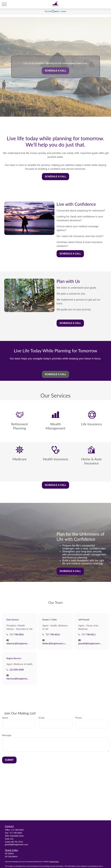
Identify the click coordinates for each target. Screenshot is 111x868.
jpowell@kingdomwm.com (91, 644)
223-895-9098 (17, 670)
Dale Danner (13, 619)
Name (5, 718)
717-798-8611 (89, 635)
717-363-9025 (17, 830)
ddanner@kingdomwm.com (19, 644)
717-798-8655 (17, 635)
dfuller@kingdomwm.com (55, 644)
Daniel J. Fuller (50, 619)
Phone (79, 718)
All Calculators (11, 856)
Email (41, 718)
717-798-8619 (53, 635)
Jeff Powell (84, 619)
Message (7, 735)
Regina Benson (14, 658)
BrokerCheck (54, 862)
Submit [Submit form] (9, 760)
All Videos (9, 853)
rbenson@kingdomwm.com (19, 679)
